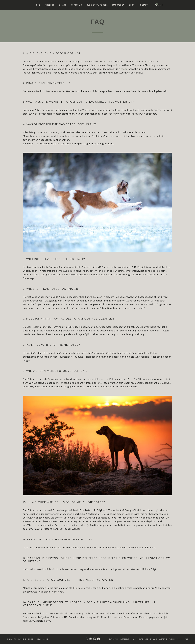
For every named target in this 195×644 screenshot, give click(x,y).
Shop (131, 5)
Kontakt (143, 5)
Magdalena (118, 5)
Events (63, 5)
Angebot (50, 5)
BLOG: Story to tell (97, 5)
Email (107, 62)
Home (38, 5)
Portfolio (77, 5)
